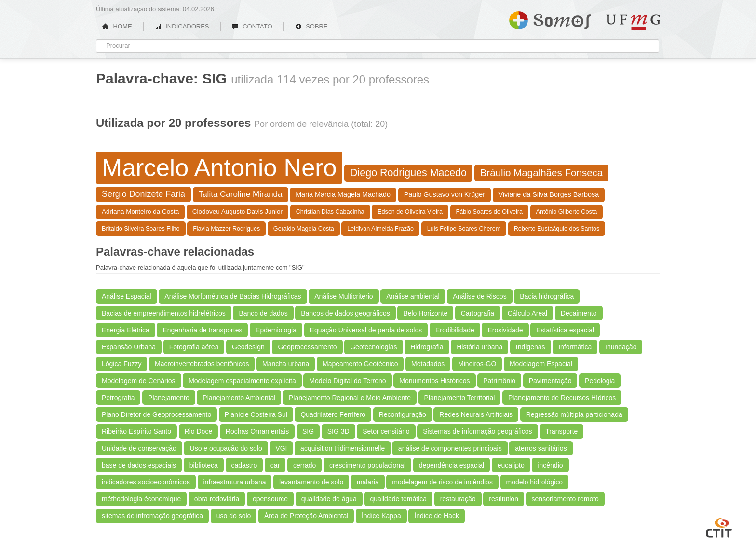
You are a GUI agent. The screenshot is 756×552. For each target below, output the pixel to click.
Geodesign (248, 347)
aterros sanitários (541, 448)
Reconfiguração (403, 414)
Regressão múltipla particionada (574, 414)
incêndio (550, 465)
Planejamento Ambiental (239, 398)
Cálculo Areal (528, 313)
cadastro (244, 465)
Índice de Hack (437, 516)
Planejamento (169, 398)
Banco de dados (263, 313)
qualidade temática (399, 499)
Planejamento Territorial (460, 398)
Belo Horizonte (425, 313)
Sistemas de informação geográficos (477, 431)
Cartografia (478, 313)
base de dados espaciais (139, 465)
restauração (458, 499)
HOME (117, 26)
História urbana (479, 347)
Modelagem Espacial (541, 364)
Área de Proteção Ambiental (306, 516)
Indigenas (531, 347)
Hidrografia (427, 347)
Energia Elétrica (126, 330)
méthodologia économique (141, 499)
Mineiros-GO (477, 364)
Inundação (621, 347)
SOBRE (311, 26)
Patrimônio (499, 381)
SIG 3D (338, 431)
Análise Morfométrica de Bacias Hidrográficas (233, 296)
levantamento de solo (311, 482)
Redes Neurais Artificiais (476, 414)
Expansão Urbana (129, 347)
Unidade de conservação (139, 448)
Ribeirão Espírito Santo (136, 431)
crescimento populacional (367, 465)
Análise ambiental (413, 296)
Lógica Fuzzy (121, 364)
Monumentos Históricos (434, 381)
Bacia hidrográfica (547, 296)
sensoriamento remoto (565, 499)
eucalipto (511, 465)
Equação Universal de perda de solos (366, 330)
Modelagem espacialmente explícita (242, 381)
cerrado (304, 465)
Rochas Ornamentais (257, 431)
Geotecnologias (373, 347)
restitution (504, 499)
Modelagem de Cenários (139, 381)
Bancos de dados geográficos (345, 313)
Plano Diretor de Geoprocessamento (156, 414)
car (275, 465)
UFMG (633, 22)
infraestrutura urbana (235, 482)
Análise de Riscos (479, 296)
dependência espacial (452, 465)
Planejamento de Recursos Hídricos (562, 398)
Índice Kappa (381, 516)
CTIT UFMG (719, 526)
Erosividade (505, 330)
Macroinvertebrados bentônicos (202, 364)
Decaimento (579, 313)
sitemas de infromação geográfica (152, 516)
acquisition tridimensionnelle (343, 448)
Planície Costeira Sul (256, 414)
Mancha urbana (286, 364)
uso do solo (234, 516)
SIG (308, 431)
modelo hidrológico (535, 482)
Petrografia (118, 398)
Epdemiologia (276, 330)
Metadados (428, 364)
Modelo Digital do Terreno (347, 381)
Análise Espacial (127, 296)
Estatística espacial (565, 330)
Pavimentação (550, 381)
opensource (270, 499)
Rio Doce (199, 431)
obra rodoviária (217, 499)
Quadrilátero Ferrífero (333, 414)
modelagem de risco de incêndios (442, 482)
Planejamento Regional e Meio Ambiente (350, 398)
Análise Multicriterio (344, 296)
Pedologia (600, 381)
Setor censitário (386, 431)
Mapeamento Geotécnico (360, 364)
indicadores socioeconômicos (146, 482)
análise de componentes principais (450, 448)
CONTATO (252, 26)
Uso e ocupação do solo (226, 448)
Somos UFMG (550, 18)
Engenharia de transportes (202, 330)
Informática (575, 347)
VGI (281, 448)
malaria (368, 482)
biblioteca (204, 465)
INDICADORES (182, 26)
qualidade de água (329, 499)
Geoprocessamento (307, 347)
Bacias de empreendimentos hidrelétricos (164, 313)
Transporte (561, 431)
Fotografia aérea (194, 347)
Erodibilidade (455, 330)
